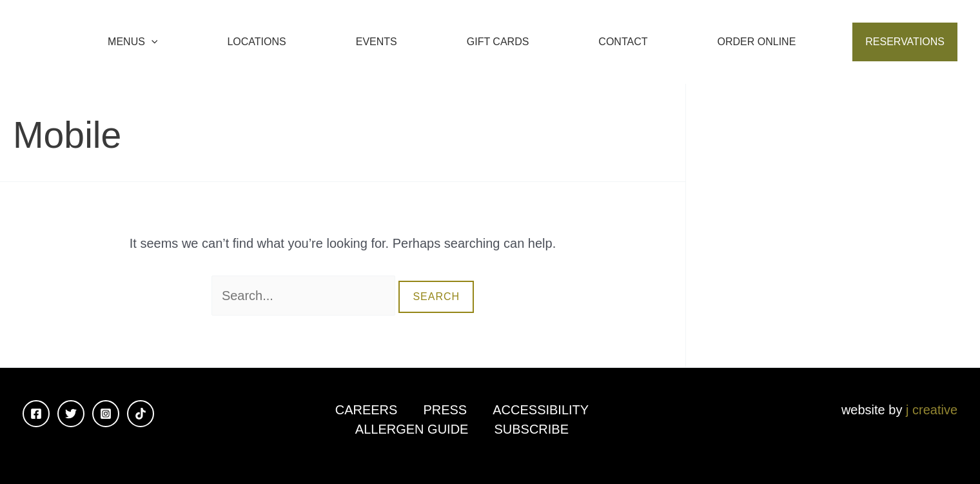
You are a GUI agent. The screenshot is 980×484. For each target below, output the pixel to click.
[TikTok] (141, 414)
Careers (367, 410)
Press (445, 410)
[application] (152, 42)
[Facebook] (36, 414)
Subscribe (531, 429)
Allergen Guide (412, 429)
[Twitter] (71, 414)
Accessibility (541, 410)
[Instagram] (106, 414)
